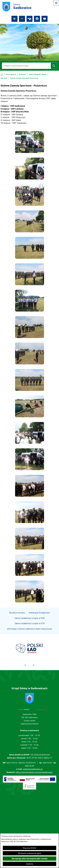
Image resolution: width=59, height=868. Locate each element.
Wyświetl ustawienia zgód (29, 853)
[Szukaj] (54, 66)
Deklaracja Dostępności (39, 618)
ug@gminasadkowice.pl (33, 769)
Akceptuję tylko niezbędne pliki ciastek (30, 859)
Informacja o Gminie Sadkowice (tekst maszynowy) (30, 634)
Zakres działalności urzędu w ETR (30, 629)
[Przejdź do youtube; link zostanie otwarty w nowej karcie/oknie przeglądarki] (45, 19)
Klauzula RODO (29, 848)
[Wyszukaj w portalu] (26, 66)
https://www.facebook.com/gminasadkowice (34, 772)
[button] (30, 152)
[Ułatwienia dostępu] (14, 19)
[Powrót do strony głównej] (8, 74)
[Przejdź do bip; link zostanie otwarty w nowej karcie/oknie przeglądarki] (22, 19)
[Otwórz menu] (56, 3)
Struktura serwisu (17, 618)
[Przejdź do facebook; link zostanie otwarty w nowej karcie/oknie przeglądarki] (37, 19)
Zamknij (29, 864)
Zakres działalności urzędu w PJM (29, 624)
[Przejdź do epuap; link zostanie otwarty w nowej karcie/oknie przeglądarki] (30, 19)
